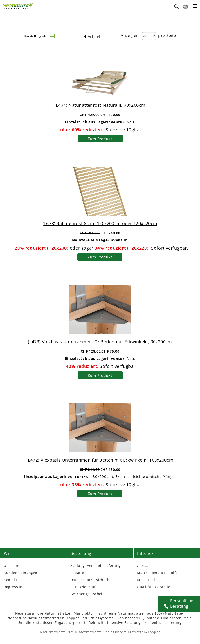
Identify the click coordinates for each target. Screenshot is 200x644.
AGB (74, 587)
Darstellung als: (36, 36)
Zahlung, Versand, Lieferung (95, 566)
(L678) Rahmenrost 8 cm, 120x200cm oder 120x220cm (100, 223)
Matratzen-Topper (144, 632)
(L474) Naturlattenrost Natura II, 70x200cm (100, 105)
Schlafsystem (115, 632)
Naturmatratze (53, 632)
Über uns (12, 566)
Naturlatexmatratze (85, 632)
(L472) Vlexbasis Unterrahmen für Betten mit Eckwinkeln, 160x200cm (100, 460)
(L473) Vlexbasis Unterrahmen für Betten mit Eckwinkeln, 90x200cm (100, 342)
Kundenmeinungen (21, 573)
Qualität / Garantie (154, 587)
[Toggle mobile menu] (195, 7)
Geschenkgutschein (87, 594)
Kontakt (10, 580)
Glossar (144, 566)
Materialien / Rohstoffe (157, 573)
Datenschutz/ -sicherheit (92, 580)
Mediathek (146, 580)
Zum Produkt (100, 139)
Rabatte (77, 573)
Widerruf (88, 587)
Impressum (14, 587)
